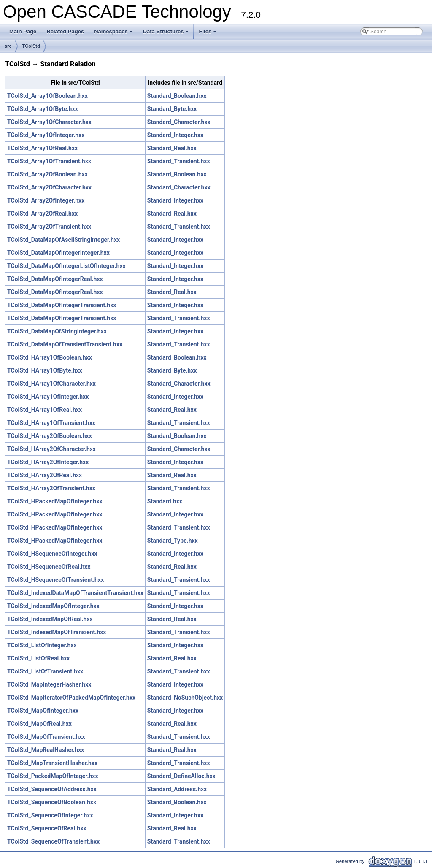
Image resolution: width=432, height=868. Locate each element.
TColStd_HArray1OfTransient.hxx (51, 423)
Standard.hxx (165, 501)
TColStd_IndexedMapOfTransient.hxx (57, 632)
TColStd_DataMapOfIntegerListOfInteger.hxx (66, 266)
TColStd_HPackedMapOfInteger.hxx (55, 501)
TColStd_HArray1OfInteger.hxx (48, 397)
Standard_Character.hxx (179, 122)
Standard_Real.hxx (172, 148)
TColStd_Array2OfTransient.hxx (49, 227)
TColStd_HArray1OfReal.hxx (45, 410)
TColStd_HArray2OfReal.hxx (45, 475)
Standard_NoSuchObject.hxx (185, 698)
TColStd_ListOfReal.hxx (38, 658)
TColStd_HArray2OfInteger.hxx (48, 462)
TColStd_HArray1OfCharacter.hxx (51, 384)
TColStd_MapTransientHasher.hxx (52, 763)
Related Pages (65, 31)
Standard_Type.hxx (173, 541)
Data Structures (167, 34)
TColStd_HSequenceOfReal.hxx (49, 567)
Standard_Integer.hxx (175, 135)
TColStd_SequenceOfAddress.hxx (52, 789)
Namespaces (114, 34)
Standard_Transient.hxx (179, 161)
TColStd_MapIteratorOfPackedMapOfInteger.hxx (71, 698)
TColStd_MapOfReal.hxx (39, 724)
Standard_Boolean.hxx (177, 96)
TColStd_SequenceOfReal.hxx (47, 828)
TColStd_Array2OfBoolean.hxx (47, 174)
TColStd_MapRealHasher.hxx (46, 750)
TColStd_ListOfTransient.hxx (45, 671)
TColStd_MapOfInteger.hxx (43, 711)
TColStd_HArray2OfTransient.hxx (51, 488)
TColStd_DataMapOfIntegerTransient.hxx (62, 305)
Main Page (23, 31)
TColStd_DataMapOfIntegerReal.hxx (55, 279)
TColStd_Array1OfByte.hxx (43, 109)
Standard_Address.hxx (177, 789)
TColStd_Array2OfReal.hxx (42, 214)
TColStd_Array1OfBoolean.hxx (47, 96)
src (8, 46)
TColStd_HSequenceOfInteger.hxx (52, 554)
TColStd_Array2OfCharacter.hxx (49, 187)
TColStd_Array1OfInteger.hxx (46, 135)
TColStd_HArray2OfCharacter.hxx (51, 449)
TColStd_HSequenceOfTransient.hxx (55, 580)
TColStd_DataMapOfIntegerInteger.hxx (58, 253)
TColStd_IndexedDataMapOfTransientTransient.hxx (75, 593)
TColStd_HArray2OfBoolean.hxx (50, 436)
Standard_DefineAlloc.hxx (181, 776)
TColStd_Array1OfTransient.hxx (49, 161)
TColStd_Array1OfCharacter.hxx (49, 122)
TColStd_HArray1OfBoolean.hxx (50, 357)
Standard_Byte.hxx (172, 109)
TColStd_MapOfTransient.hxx (46, 737)
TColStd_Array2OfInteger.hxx (46, 200)
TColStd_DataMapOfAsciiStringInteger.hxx (63, 240)
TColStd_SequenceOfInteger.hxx (50, 815)
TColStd (31, 46)
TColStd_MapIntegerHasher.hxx (49, 684)
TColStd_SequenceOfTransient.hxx (53, 841)
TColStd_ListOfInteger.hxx (42, 645)
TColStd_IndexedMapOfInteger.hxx (53, 606)
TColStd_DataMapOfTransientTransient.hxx (65, 344)
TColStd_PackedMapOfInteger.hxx (53, 776)
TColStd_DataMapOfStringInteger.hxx (57, 331)
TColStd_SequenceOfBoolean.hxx (52, 802)
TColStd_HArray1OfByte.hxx (45, 370)
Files (208, 34)
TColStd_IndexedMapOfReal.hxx (50, 619)
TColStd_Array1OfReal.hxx (42, 148)
